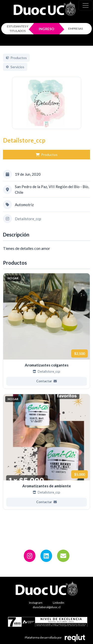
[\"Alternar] (86, 5)
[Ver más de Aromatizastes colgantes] (46, 336)
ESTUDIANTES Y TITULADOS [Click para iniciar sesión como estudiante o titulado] (18, 29)
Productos (47, 160)
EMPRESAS (76, 29)
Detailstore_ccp (28, 224)
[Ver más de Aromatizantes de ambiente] (46, 457)
